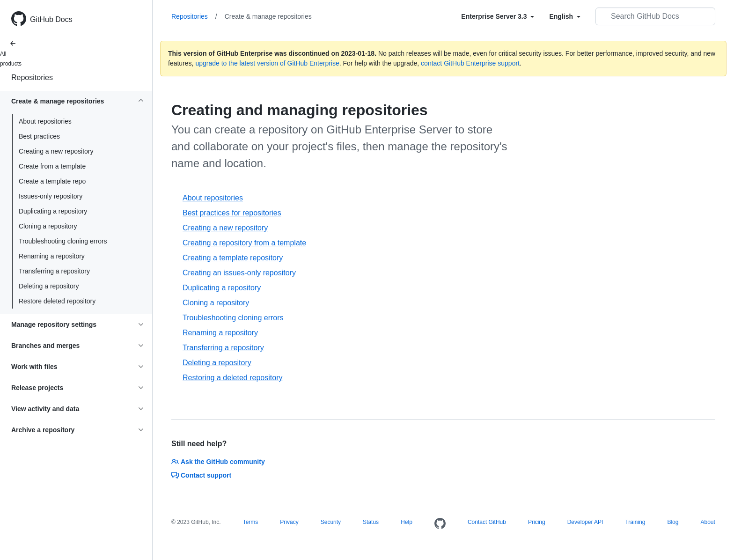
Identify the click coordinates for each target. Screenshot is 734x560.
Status (371, 522)
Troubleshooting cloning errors (63, 241)
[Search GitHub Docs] (655, 16)
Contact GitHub (487, 522)
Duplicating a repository (53, 211)
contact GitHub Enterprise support (470, 63)
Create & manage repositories (268, 16)
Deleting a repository (49, 286)
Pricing (537, 522)
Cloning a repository (48, 226)
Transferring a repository (54, 271)
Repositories (32, 77)
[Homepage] (440, 524)
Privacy (289, 522)
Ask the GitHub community (218, 462)
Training (635, 522)
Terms (251, 522)
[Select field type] (498, 16)
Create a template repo (52, 181)
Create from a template (52, 166)
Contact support (201, 475)
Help (407, 522)
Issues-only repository (51, 196)
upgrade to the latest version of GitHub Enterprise (267, 63)
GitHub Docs (51, 19)
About (708, 522)
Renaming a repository (52, 256)
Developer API (585, 522)
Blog (673, 522)
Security (331, 522)
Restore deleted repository (57, 301)
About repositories (45, 121)
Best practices (39, 136)
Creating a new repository (56, 151)
